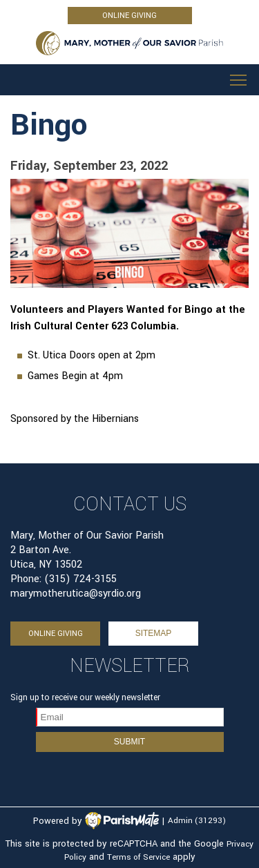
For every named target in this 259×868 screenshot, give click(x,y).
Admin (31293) (197, 821)
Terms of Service (138, 857)
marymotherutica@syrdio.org (76, 594)
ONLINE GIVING (129, 16)
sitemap (154, 633)
